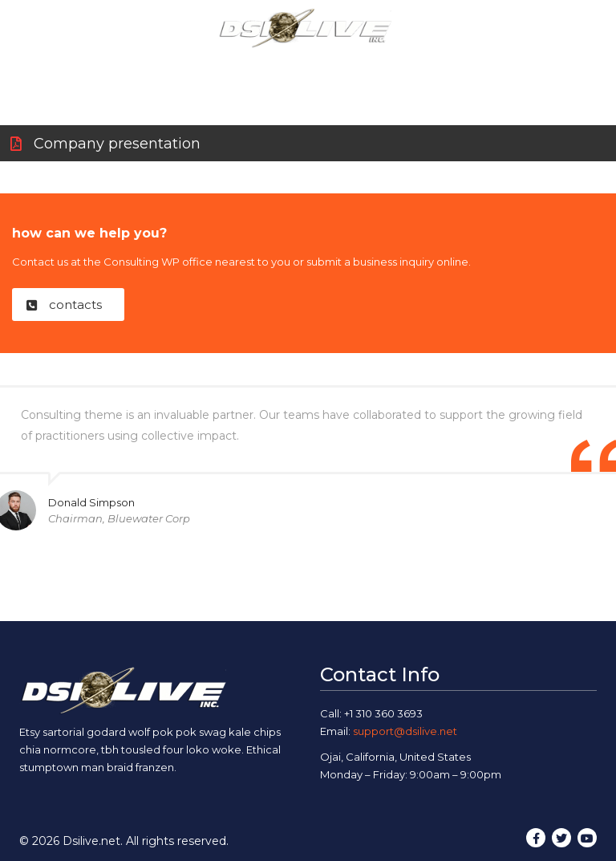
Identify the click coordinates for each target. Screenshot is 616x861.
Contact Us (507, 66)
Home (94, 66)
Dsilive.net (91, 841)
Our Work (361, 66)
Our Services (263, 66)
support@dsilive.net (405, 731)
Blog (432, 66)
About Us (168, 66)
